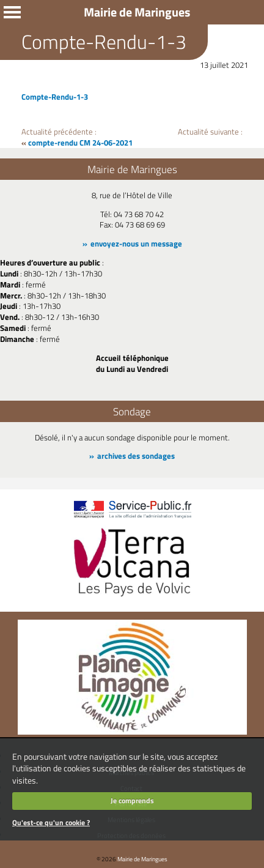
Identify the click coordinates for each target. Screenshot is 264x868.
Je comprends (132, 800)
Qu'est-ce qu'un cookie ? (51, 822)
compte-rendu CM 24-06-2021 (80, 143)
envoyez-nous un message (136, 243)
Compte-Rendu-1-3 (55, 97)
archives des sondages (136, 456)
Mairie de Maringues (142, 859)
